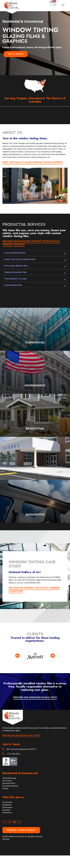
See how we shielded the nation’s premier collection (34, 589)
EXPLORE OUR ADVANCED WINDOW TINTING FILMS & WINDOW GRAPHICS (31, 243)
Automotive (7, 813)
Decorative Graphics (10, 786)
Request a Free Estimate (21, 830)
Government (7, 807)
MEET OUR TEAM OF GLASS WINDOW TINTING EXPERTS (33, 162)
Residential (7, 805)
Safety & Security (9, 778)
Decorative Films (9, 783)
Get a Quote (16, 54)
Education (6, 810)
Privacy (5, 788)
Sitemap (6, 839)
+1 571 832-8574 (13, 754)
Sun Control (7, 781)
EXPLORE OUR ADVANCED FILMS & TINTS (35, 697)
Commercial (7, 802)
